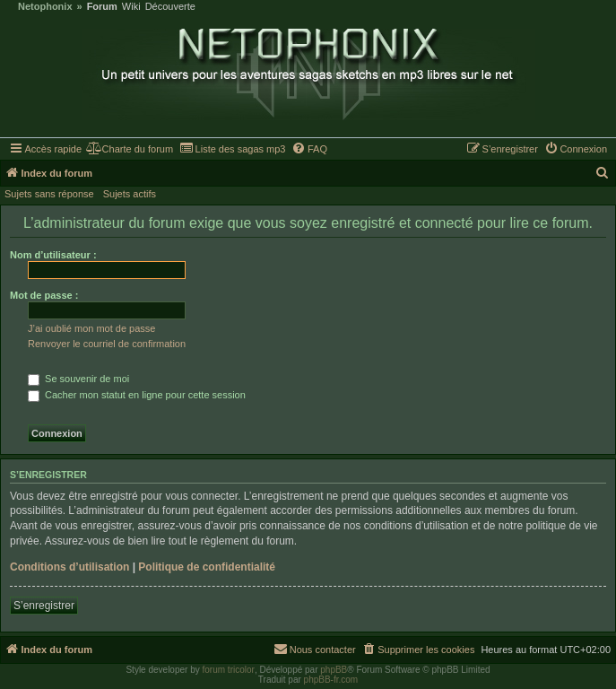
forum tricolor (229, 670)
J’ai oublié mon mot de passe (91, 328)
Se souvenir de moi (78, 379)
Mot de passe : (44, 295)
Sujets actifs (130, 194)
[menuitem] (130, 149)
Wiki (131, 7)
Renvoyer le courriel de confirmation (107, 344)
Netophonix (45, 7)
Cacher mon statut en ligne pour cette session (137, 395)
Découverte (170, 7)
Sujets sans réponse (49, 194)
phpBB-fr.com (331, 680)
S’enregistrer (44, 606)
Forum (102, 7)
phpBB (334, 670)
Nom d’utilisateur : (53, 255)
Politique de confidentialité (207, 567)
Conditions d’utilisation (69, 567)
